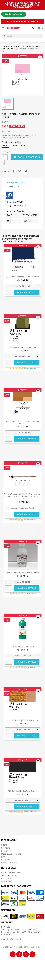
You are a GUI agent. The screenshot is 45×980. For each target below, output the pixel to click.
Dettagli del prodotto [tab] (17, 182)
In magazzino (12, 205)
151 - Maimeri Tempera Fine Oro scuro (22, 720)
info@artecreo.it (14, 939)
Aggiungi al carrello (27, 157)
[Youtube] (32, 954)
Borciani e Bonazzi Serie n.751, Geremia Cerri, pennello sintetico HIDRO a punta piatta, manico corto (22, 497)
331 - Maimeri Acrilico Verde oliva (23, 347)
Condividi (13, 171)
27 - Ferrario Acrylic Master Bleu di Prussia (23, 277)
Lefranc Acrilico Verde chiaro (22, 647)
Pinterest (26, 171)
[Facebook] (13, 954)
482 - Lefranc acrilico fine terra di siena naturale (22, 422)
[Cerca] (22, 36)
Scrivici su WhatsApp (14, 14)
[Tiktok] (26, 954)
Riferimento (11, 202)
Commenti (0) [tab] (14, 187)
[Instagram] (19, 954)
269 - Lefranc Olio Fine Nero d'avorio (22, 791)
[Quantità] (5, 157)
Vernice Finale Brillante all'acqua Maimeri (23, 573)
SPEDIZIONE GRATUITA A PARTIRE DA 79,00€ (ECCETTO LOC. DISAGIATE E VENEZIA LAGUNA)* (22, 5)
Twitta (20, 171)
